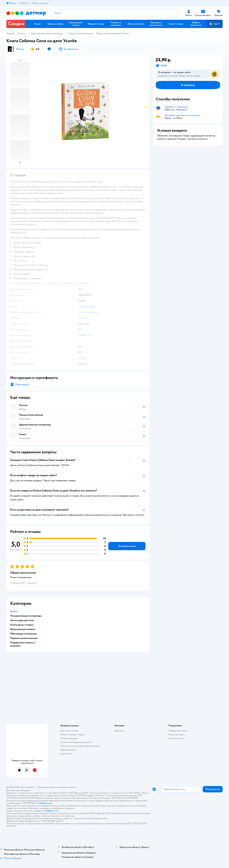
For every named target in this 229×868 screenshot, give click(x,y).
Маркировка (22, 384)
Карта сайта (66, 754)
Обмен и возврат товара (72, 735)
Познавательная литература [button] (26, 616)
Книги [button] (14, 611)
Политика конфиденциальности (76, 742)
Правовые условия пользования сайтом (56, 787)
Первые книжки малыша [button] (24, 638)
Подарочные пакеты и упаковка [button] (23, 644)
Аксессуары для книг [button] (22, 620)
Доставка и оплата (69, 731)
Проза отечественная (81, 33)
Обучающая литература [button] (23, 634)
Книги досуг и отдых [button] (22, 625)
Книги (22, 33)
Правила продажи (69, 738)
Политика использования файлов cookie (80, 746)
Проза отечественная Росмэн (113, 33)
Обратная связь (68, 750)
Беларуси (26, 790)
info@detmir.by (45, 803)
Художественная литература (47, 33)
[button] (214, 24)
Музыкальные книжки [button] (23, 629)
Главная (10, 33)
